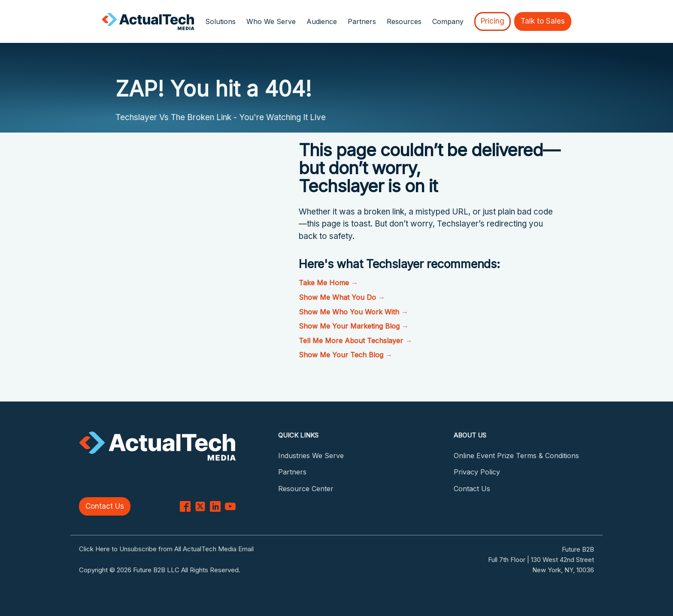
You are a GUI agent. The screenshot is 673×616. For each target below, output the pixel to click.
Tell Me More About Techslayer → (355, 341)
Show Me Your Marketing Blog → (354, 326)
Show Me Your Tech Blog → (346, 355)
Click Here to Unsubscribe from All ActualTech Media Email (166, 549)
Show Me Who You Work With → (353, 312)
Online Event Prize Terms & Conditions (516, 456)
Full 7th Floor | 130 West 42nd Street (541, 560)
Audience (322, 21)
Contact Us (105, 506)
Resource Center (306, 489)
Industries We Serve (311, 456)
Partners (362, 21)
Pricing (493, 21)
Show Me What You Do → (342, 297)
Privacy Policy (477, 472)
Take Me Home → (328, 283)
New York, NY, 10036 (563, 570)
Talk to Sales (543, 21)
